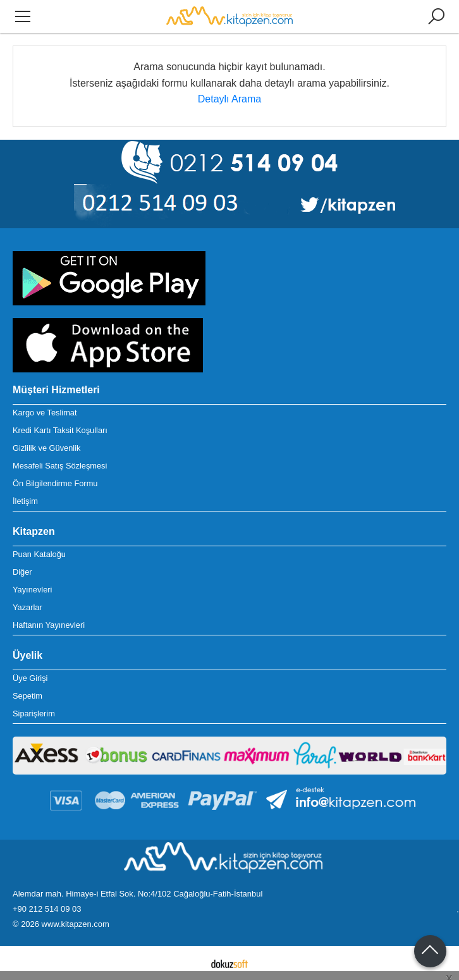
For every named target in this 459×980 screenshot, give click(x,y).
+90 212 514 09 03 (47, 909)
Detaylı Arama (229, 99)
